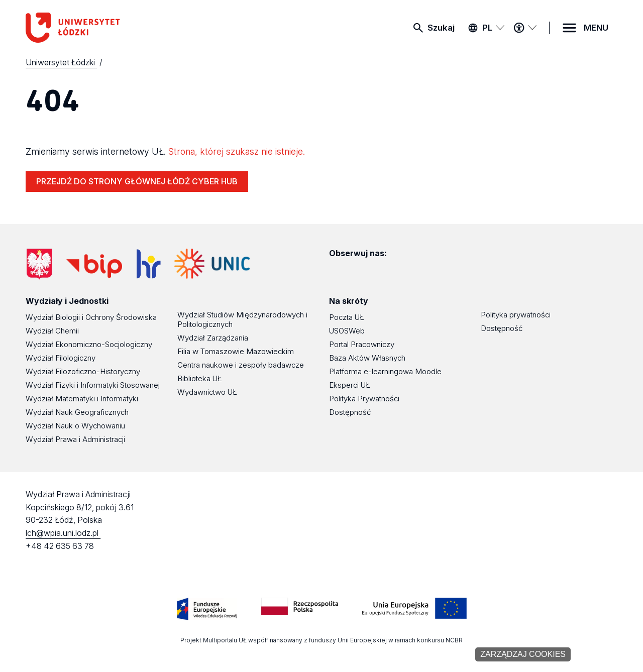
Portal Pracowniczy (362, 344)
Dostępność (350, 412)
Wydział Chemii (52, 331)
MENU (596, 28)
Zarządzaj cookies (523, 654)
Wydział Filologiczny (61, 358)
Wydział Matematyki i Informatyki (82, 399)
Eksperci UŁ (350, 385)
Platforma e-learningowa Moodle (385, 371)
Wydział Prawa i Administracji (75, 439)
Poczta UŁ (347, 317)
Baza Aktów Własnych (367, 358)
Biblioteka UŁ (200, 378)
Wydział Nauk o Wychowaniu (75, 426)
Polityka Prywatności (364, 399)
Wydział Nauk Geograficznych (77, 412)
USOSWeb (347, 331)
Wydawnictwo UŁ (207, 392)
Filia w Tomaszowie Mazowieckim (236, 351)
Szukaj (441, 28)
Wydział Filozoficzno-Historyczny (83, 371)
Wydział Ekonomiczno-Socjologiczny (89, 344)
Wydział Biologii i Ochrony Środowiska (91, 317)
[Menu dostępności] (525, 28)
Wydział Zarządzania (213, 338)
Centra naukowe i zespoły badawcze (241, 365)
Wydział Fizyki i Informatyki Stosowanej (93, 385)
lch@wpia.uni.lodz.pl (63, 533)
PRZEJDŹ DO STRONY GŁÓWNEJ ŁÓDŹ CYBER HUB (137, 181)
